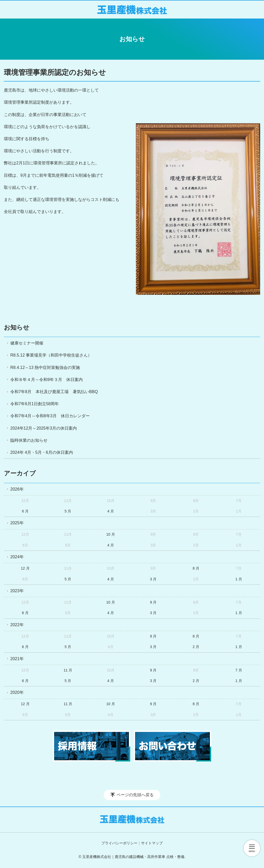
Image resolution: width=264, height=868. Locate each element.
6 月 (25, 511)
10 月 (110, 534)
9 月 (153, 602)
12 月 (25, 568)
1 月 (239, 579)
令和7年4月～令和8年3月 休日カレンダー (50, 416)
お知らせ (17, 327)
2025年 (17, 523)
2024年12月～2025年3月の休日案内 (44, 428)
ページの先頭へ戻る (135, 795)
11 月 (68, 670)
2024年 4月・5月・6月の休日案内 (42, 452)
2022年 (17, 625)
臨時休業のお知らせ (29, 440)
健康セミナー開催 (27, 343)
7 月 (239, 670)
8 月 (196, 568)
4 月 (111, 511)
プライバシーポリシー (119, 843)
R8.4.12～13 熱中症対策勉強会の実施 (45, 367)
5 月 (68, 511)
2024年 (17, 557)
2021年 (17, 659)
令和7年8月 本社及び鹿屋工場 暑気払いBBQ (54, 392)
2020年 (17, 692)
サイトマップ (152, 843)
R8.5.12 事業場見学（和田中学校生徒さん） (51, 355)
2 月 (196, 647)
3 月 (153, 579)
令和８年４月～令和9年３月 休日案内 (47, 380)
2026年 (17, 489)
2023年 (17, 591)
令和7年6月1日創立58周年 (35, 404)
